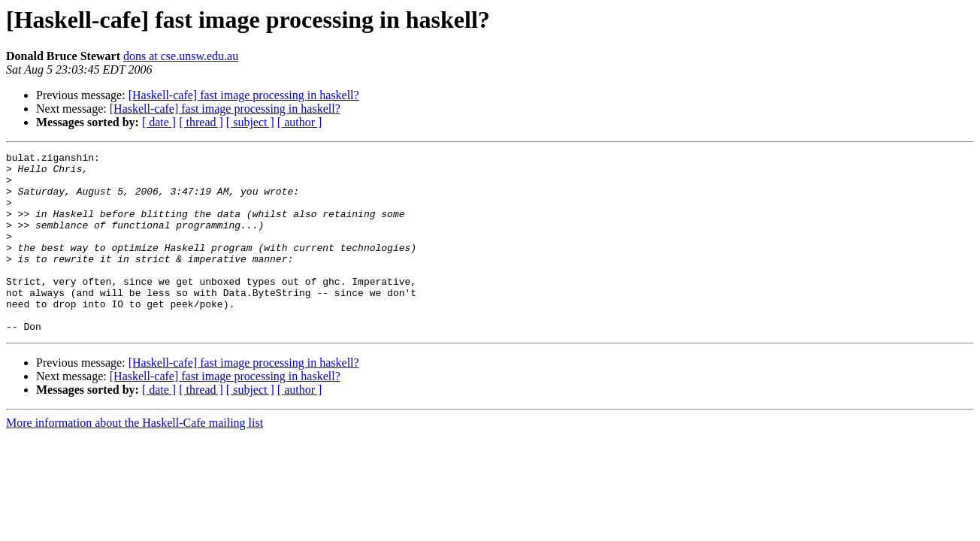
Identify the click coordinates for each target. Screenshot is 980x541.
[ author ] (300, 122)
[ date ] (159, 122)
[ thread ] (201, 122)
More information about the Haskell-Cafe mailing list (135, 459)
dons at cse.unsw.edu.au (181, 56)
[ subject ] (250, 122)
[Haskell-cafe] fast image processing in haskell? (244, 95)
